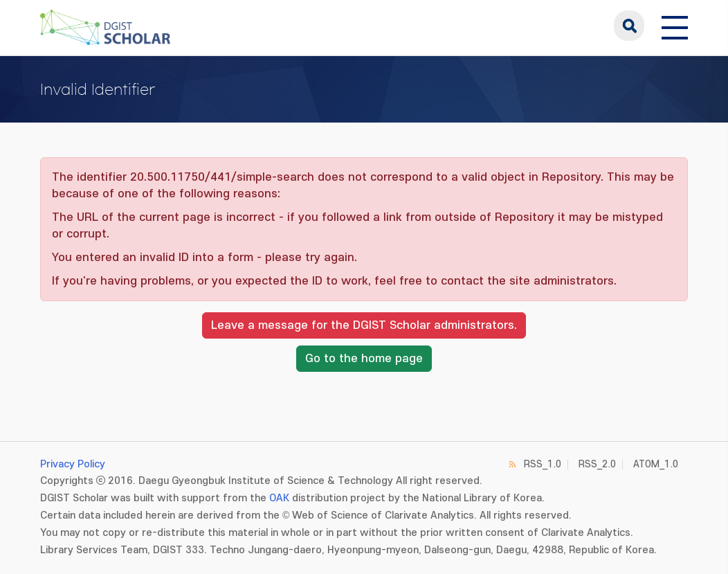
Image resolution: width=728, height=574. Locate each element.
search (629, 26)
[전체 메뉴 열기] (675, 26)
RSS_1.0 (543, 464)
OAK (279, 498)
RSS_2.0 (597, 464)
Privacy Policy (73, 464)
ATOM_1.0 (656, 464)
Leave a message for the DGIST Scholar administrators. (364, 325)
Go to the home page (364, 359)
